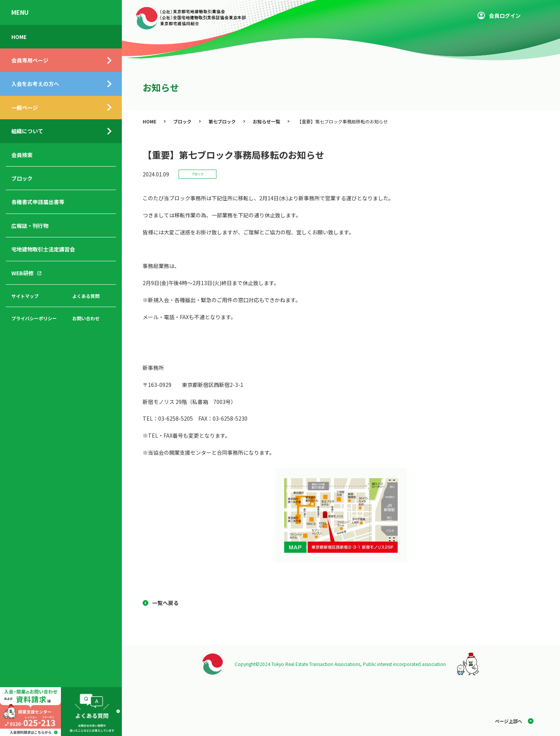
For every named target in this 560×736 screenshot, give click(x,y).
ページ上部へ (509, 721)
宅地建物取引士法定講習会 (43, 249)
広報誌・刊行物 (30, 226)
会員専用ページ (30, 60)
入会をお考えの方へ (35, 84)
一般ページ (25, 108)
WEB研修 (23, 273)
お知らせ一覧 (266, 121)
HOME (19, 37)
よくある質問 (86, 296)
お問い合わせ (86, 318)
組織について (27, 131)
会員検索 (22, 155)
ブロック (22, 178)
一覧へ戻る (165, 603)
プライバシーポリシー (34, 318)
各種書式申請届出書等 (38, 202)
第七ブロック (222, 121)
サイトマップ (25, 296)
